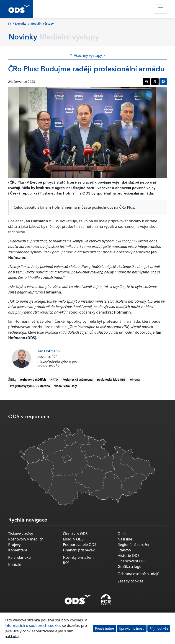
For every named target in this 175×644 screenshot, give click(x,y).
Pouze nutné (104, 628)
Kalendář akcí (20, 557)
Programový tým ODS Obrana (30, 386)
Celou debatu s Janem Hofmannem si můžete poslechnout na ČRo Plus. (74, 207)
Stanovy (124, 550)
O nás (122, 534)
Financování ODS (132, 561)
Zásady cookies (130, 581)
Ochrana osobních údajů (139, 574)
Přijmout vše (159, 628)
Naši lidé (125, 539)
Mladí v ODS (73, 539)
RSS (66, 563)
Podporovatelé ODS (80, 545)
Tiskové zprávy (21, 534)
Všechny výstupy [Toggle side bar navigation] (86, 55)
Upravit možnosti (132, 628)
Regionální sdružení (134, 545)
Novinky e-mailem (78, 557)
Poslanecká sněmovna (77, 380)
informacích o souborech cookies (33, 626)
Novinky (21, 24)
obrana (135, 380)
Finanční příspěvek (79, 550)
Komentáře (18, 550)
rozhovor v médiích (33, 380)
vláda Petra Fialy (66, 386)
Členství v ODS (75, 534)
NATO (54, 380)
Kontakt (15, 565)
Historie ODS (129, 556)
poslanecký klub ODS (111, 380)
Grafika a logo (130, 566)
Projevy (14, 545)
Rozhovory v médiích (26, 539)
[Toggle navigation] (160, 9)
